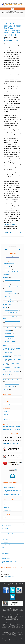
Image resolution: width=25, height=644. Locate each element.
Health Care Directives (9, 336)
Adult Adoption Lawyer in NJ (10, 485)
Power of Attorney (8, 352)
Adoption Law (7, 266)
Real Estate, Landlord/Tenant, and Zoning (12, 380)
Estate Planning (8, 331)
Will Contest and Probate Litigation (12, 372)
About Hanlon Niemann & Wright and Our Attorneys (11, 562)
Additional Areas (7, 420)
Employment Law (8, 291)
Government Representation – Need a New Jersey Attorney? (12, 491)
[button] (12, 9)
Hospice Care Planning (9, 339)
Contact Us (5, 531)
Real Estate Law (19, 584)
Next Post (18, 232)
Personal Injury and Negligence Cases (12, 272)
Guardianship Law (8, 333)
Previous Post (8, 232)
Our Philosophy (6, 553)
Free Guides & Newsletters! (8, 545)
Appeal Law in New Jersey (9, 488)
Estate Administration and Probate (11, 328)
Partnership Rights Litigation (13, 41)
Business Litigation (7, 305)
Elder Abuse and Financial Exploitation (12, 321)
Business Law (8, 39)
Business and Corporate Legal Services (12, 280)
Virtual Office (5, 528)
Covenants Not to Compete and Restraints (13, 287)
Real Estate (6, 417)
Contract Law (7, 284)
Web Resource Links (7, 559)
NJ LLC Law (7, 296)
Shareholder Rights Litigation (10, 302)
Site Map (4, 548)
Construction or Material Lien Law (12, 384)
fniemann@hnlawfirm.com (11, 225)
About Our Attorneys (7, 526)
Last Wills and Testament (10, 341)
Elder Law (5, 307)
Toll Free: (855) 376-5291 (13, 256)
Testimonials (6, 389)
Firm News (6, 377)
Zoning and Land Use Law (10, 387)
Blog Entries (5, 539)
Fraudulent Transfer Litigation (11, 294)
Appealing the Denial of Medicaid (11, 310)
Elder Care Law (8, 325)
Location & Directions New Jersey (9, 534)
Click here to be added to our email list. (10, 443)
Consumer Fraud (8, 269)
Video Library (7, 404)
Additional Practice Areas (9, 264)
